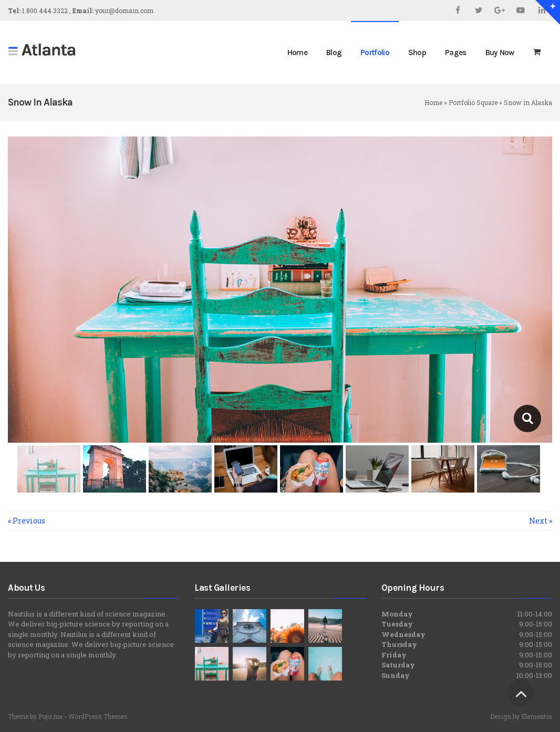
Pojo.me (50, 716)
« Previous (27, 521)
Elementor (537, 716)
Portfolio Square (473, 102)
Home (433, 102)
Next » (541, 521)
